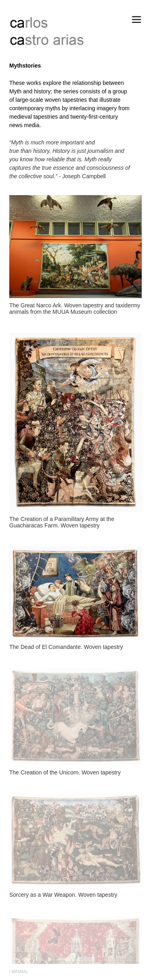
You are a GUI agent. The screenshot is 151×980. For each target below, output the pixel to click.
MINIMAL (20, 972)
